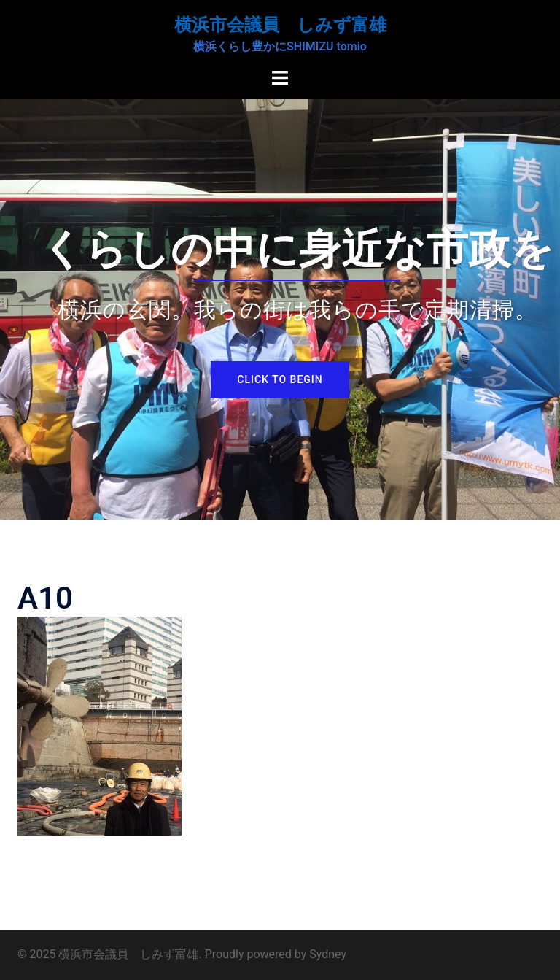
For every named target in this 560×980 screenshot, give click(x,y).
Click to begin (280, 379)
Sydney (328, 954)
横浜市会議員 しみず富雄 (280, 25)
